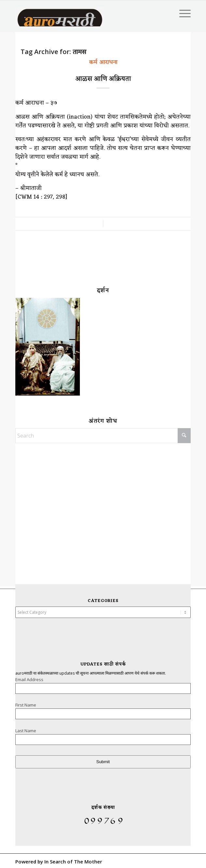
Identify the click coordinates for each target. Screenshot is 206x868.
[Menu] (182, 13)
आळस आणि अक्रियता (103, 79)
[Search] (103, 436)
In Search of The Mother (73, 861)
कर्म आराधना (103, 62)
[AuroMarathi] (68, 13)
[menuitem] (182, 13)
